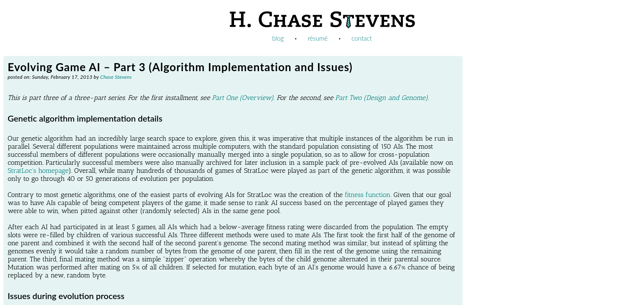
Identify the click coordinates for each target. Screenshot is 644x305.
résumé (318, 38)
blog (278, 38)
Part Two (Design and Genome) (382, 98)
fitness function (368, 195)
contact (362, 38)
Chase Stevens (116, 77)
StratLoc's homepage (38, 171)
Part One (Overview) (243, 98)
